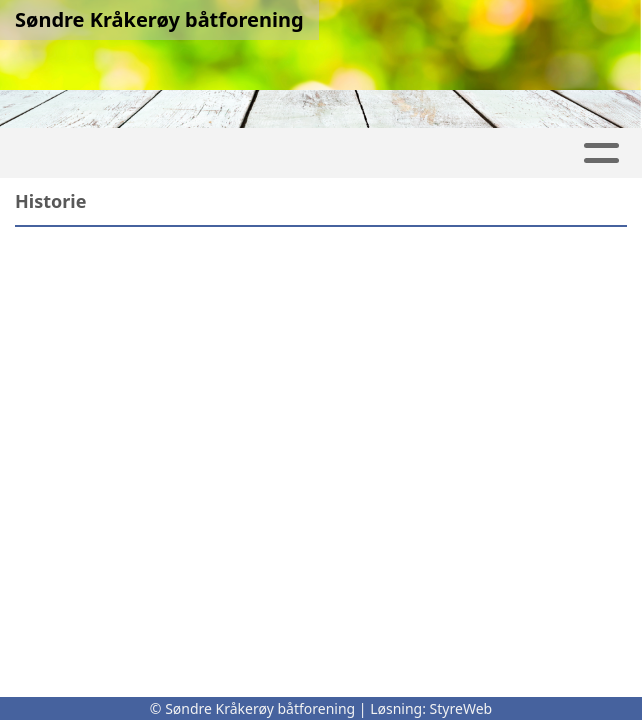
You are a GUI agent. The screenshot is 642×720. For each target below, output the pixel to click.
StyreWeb (461, 708)
